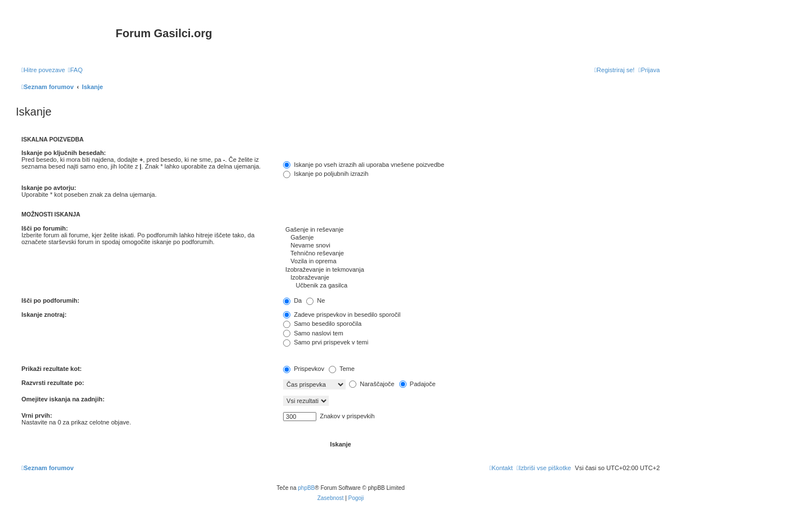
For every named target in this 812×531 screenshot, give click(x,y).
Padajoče (418, 384)
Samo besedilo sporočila (322, 324)
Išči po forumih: (45, 228)
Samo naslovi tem (313, 333)
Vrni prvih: (37, 415)
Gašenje (471, 238)
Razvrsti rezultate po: (53, 383)
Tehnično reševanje (471, 254)
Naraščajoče (372, 384)
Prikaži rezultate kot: (52, 369)
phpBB (306, 488)
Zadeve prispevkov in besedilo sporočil (342, 315)
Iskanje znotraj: (44, 315)
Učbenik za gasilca (471, 286)
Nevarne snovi (471, 246)
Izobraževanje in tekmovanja (471, 270)
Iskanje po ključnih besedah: (64, 153)
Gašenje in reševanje (471, 230)
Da (292, 300)
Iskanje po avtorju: (49, 188)
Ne (315, 300)
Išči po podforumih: (50, 300)
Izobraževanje (471, 278)
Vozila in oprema (471, 262)
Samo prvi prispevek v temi (326, 342)
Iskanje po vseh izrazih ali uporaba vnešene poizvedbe (364, 165)
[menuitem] (75, 70)
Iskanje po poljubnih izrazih (326, 174)
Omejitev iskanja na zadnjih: (63, 399)
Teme (342, 369)
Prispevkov (304, 369)
